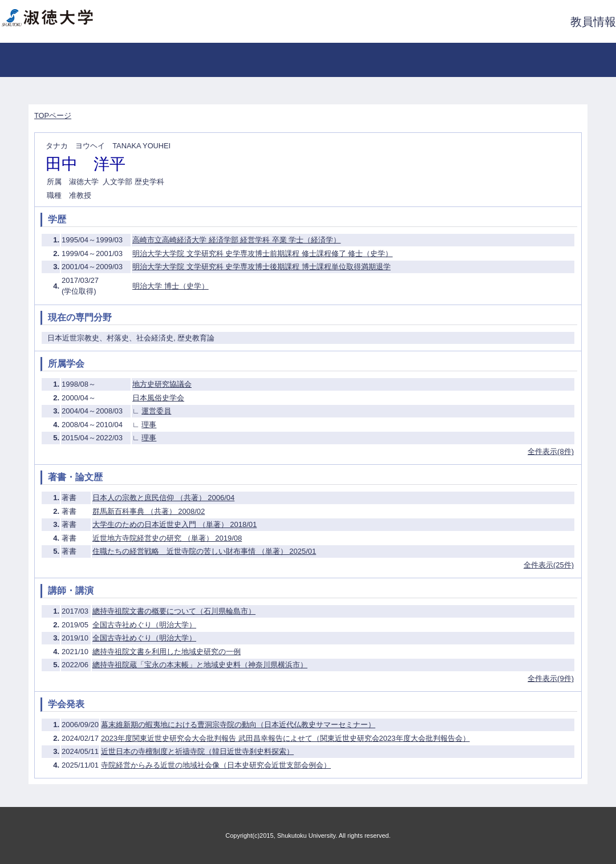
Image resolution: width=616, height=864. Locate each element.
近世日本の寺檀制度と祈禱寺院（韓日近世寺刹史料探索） (197, 751)
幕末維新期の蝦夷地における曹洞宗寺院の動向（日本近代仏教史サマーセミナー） (238, 725)
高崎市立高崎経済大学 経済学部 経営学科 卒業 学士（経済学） (236, 240)
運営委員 (156, 411)
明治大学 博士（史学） (171, 286)
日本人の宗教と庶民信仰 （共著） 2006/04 (163, 498)
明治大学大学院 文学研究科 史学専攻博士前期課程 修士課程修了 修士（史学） (262, 253)
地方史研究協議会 (162, 384)
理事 (149, 425)
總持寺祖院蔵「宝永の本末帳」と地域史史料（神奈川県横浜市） (200, 665)
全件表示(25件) (549, 565)
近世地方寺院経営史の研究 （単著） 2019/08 (167, 538)
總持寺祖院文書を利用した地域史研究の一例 (167, 652)
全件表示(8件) (551, 451)
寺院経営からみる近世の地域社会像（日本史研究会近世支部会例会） (216, 765)
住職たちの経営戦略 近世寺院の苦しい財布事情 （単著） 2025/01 (204, 551)
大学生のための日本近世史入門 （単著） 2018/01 (175, 524)
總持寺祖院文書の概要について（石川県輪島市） (174, 611)
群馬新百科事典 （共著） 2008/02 (149, 511)
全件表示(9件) (551, 678)
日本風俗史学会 (158, 398)
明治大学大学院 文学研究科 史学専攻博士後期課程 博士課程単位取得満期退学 (262, 267)
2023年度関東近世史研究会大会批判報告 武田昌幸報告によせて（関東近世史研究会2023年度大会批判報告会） (285, 738)
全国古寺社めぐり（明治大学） (144, 625)
